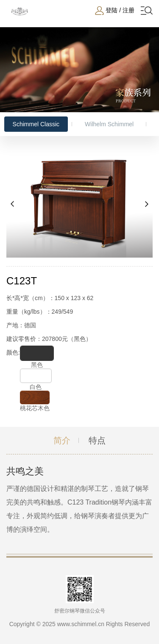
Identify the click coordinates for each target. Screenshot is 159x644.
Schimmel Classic (36, 124)
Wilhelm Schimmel (109, 124)
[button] (13, 204)
